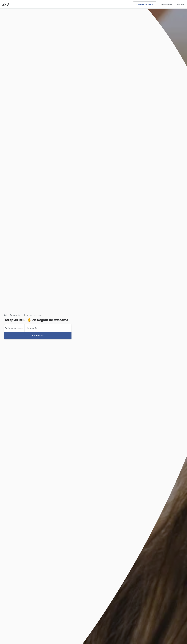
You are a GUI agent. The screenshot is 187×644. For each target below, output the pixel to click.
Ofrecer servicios (145, 4)
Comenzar (38, 335)
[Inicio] (5, 4)
